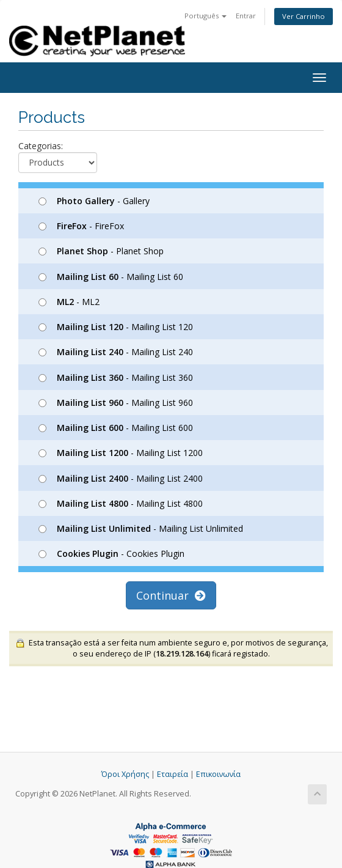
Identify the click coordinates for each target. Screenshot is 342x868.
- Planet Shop (101, 251)
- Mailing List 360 (116, 377)
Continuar (171, 595)
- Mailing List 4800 (121, 503)
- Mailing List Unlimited (141, 528)
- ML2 (69, 302)
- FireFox (81, 226)
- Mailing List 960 (116, 403)
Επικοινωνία (218, 774)
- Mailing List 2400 (121, 478)
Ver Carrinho (304, 16)
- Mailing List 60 (111, 277)
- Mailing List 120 (116, 327)
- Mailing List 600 (116, 428)
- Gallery (94, 201)
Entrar (246, 16)
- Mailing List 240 (116, 352)
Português (206, 16)
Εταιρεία (173, 774)
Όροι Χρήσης (125, 774)
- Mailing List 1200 (121, 453)
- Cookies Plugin (111, 554)
